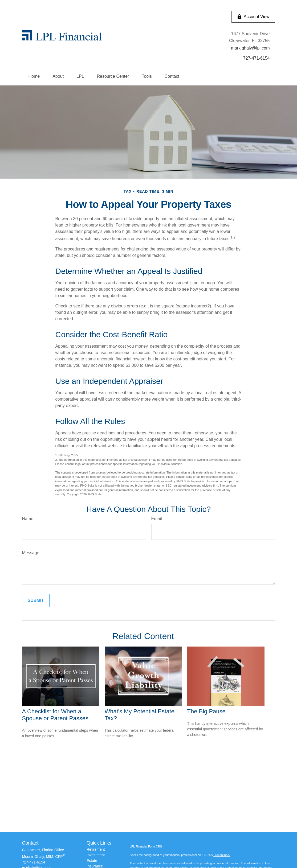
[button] (34, 76)
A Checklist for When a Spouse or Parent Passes (55, 715)
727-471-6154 (34, 862)
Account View (253, 17)
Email (157, 519)
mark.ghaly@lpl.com (250, 48)
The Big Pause (206, 711)
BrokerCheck (222, 855)
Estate (92, 861)
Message (31, 553)
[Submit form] (36, 600)
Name (28, 519)
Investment (96, 855)
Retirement (96, 849)
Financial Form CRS (149, 846)
